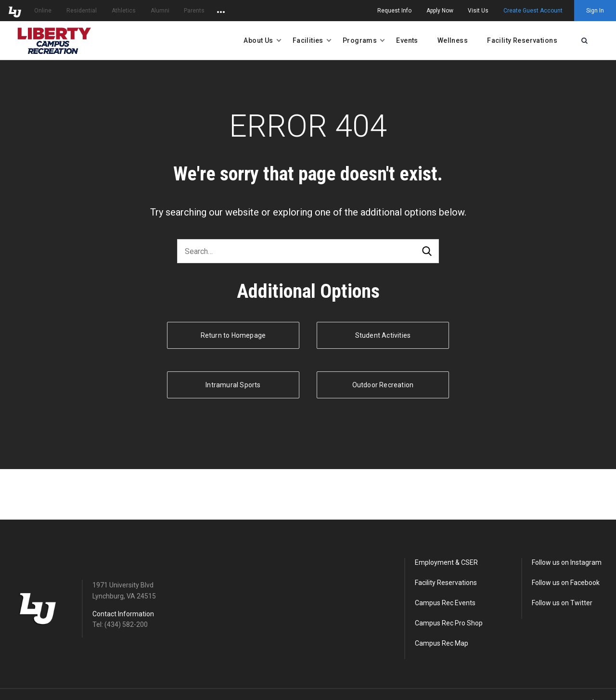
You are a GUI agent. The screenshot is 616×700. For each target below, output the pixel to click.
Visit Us (478, 11)
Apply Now (440, 11)
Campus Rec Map (442, 643)
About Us (258, 40)
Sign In (595, 11)
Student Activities (383, 335)
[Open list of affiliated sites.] (221, 11)
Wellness (453, 40)
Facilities (308, 40)
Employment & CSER (446, 562)
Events (407, 40)
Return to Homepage (233, 335)
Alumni (160, 11)
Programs (360, 40)
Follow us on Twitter (562, 603)
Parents (194, 11)
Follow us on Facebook (566, 583)
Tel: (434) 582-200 (120, 624)
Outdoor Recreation (383, 385)
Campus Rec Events (445, 603)
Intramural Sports (233, 385)
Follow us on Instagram (567, 562)
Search (427, 251)
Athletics (124, 11)
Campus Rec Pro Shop (449, 623)
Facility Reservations (522, 40)
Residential (82, 11)
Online (43, 11)
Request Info (394, 11)
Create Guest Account (533, 11)
